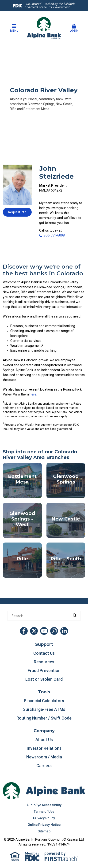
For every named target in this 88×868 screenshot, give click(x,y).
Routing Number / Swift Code (44, 718)
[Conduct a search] (38, 616)
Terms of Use (44, 812)
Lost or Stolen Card (44, 679)
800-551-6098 (54, 235)
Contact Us (44, 653)
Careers (44, 766)
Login (74, 28)
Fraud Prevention (44, 670)
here (33, 394)
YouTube (44, 631)
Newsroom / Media (44, 757)
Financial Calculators (44, 701)
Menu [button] (14, 28)
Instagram (54, 631)
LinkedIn (64, 631)
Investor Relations (44, 748)
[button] (74, 28)
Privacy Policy (44, 818)
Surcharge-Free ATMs (44, 709)
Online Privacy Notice (44, 825)
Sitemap (44, 831)
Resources (44, 662)
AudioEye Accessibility (44, 805)
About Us (44, 740)
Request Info (17, 212)
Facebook (24, 631)
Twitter (34, 631)
